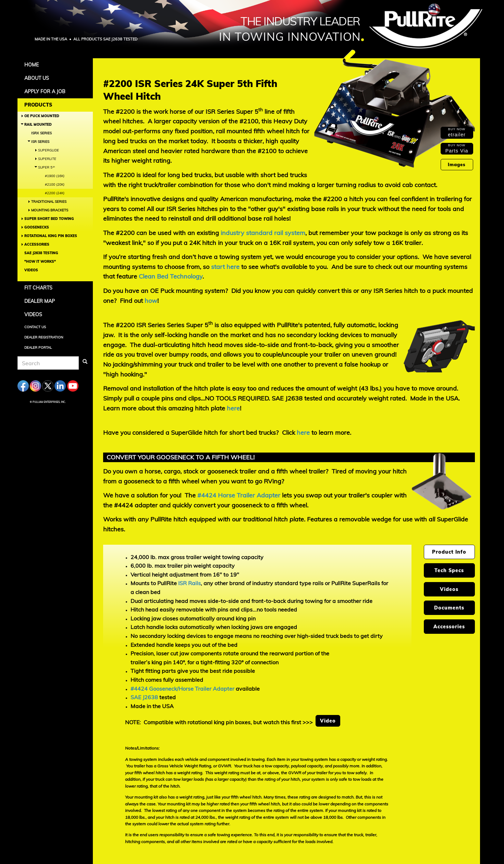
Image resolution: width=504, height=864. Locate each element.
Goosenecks (37, 227)
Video (328, 721)
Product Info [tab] (449, 552)
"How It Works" (40, 262)
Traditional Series (49, 202)
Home (32, 65)
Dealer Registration (44, 337)
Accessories (37, 244)
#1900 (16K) (55, 176)
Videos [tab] (449, 589)
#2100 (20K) (55, 184)
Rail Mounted (38, 125)
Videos (31, 270)
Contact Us (35, 327)
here (233, 408)
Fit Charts (38, 288)
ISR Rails (189, 583)
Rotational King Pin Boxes (51, 236)
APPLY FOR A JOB (45, 91)
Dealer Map (40, 301)
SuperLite (47, 159)
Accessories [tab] (449, 627)
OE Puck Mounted (42, 116)
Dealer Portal (38, 348)
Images (457, 164)
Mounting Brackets (50, 210)
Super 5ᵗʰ (46, 167)
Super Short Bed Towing (49, 219)
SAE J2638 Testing (41, 253)
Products (38, 105)
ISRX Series (41, 133)
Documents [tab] (449, 608)
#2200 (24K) (55, 193)
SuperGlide (48, 150)
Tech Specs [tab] (449, 570)
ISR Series (40, 142)
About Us (37, 78)
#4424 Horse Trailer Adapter (239, 495)
